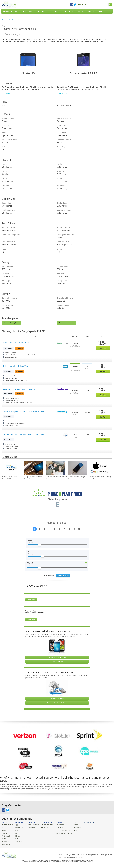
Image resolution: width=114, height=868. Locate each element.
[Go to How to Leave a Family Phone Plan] (56, 468)
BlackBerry (18, 827)
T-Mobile (4, 833)
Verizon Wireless (7, 825)
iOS (72, 830)
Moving (100, 11)
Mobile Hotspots (32, 825)
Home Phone (40, 11)
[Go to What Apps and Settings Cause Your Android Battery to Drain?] (78, 468)
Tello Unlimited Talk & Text (16, 366)
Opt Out (109, 854)
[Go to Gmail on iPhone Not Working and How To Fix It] (100, 468)
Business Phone (27, 11)
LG (16, 833)
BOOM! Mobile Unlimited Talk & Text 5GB (23, 434)
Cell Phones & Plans (10, 11)
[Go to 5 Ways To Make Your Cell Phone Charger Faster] (34, 468)
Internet (57, 11)
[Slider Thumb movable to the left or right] (40, 545)
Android (74, 825)
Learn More (31, 600)
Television (43, 827)
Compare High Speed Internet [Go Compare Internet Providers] (57, 703)
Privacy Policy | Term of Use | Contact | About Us (82, 854)
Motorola (18, 836)
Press (84, 4)
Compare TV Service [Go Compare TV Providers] (57, 699)
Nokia (17, 838)
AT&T (3, 827)
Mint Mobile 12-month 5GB (16, 343)
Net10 (4, 838)
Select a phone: (58, 500)
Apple (17, 825)
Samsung (18, 841)
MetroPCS (5, 841)
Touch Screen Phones (61, 830)
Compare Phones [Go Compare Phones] (57, 662)
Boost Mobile (6, 843)
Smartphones (58, 825)
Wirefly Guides (86, 823)
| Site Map (103, 854)
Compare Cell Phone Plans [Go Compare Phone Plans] (57, 658)
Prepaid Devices (59, 827)
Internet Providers (46, 825)
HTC (16, 830)
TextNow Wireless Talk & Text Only (20, 389)
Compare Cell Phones (9, 20)
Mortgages (91, 11)
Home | (62, 854)
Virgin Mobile (6, 836)
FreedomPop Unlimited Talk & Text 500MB (24, 412)
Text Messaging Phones (61, 833)
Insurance (80, 11)
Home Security (68, 11)
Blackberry (75, 827)
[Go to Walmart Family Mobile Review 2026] (11, 468)
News (79, 4)
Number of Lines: (57, 523)
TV (50, 11)
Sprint (4, 830)
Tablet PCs (31, 827)
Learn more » (7, 93)
